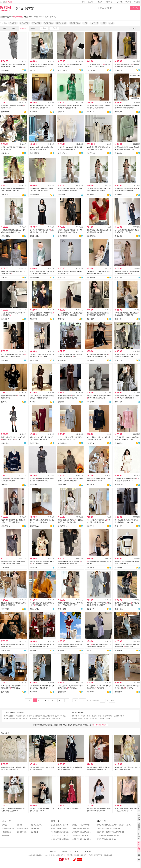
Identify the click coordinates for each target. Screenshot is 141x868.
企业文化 (65, 852)
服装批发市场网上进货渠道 (60, 828)
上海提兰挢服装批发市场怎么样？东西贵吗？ (82, 839)
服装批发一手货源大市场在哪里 (82, 825)
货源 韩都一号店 (34, 70)
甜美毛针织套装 (61, 23)
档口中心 (110, 2)
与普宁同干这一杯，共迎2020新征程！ (110, 828)
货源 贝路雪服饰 (91, 360)
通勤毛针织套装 (75, 23)
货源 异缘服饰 (91, 153)
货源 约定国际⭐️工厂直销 (6, 236)
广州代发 (5, 825)
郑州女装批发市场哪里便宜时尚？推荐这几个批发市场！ (115, 825)
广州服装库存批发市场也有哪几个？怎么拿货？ (82, 832)
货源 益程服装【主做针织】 (63, 360)
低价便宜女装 (7, 836)
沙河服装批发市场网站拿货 (60, 825)
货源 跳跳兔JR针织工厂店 (63, 195)
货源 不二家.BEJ (6, 609)
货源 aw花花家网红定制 (120, 153)
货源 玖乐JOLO (63, 319)
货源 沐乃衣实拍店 (120, 70)
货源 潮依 (33, 402)
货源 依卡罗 (90, 609)
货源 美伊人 (90, 195)
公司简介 (53, 852)
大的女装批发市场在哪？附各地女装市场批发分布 (61, 836)
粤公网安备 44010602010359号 (76, 855)
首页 (84, 2)
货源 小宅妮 (90, 402)
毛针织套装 (13, 23)
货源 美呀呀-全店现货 (34, 112)
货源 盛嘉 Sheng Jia (6, 319)
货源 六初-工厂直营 (120, 277)
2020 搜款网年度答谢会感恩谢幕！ (108, 836)
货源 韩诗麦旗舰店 (91, 568)
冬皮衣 (111, 23)
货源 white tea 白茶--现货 (6, 112)
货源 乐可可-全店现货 (120, 360)
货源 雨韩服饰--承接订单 (34, 319)
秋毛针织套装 (49, 23)
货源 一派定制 (63, 70)
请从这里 (6, 2)
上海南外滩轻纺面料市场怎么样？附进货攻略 (82, 836)
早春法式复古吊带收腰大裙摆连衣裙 (70, 809)
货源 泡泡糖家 (34, 360)
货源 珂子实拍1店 (91, 112)
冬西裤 (103, 23)
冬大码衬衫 (94, 23)
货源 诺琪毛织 (91, 236)
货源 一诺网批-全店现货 (120, 526)
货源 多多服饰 (63, 236)
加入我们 (76, 852)
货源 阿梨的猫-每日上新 (91, 319)
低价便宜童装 (35, 828)
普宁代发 (19, 825)
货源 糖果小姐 (91, 277)
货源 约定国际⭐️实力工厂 (120, 195)
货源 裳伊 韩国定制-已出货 (63, 112)
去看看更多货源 (101, 725)
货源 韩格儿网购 (34, 650)
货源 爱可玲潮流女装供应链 (63, 485)
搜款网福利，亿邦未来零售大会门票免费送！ (111, 832)
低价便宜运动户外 (22, 828)
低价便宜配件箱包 (8, 828)
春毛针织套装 (24, 23)
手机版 (119, 2)
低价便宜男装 (7, 832)
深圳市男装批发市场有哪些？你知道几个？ (82, 828)
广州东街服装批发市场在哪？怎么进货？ (61, 832)
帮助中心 (128, 2)
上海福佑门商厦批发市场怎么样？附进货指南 (61, 839)
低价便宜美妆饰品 (36, 825)
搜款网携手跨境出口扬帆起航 (107, 839)
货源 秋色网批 (34, 609)
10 (67, 700)
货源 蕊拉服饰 (34, 236)
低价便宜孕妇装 (22, 832)
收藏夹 (101, 2)
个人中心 (91, 2)
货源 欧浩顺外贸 (6, 70)
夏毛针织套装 (36, 23)
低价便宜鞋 (34, 832)
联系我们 (88, 852)
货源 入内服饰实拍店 (63, 153)
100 (75, 700)
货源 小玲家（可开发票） (120, 319)
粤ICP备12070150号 (57, 855)
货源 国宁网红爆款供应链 (120, 650)
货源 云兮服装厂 (34, 485)
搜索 (136, 8)
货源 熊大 (90, 650)
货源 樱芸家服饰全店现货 (34, 568)
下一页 (82, 700)
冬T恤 (85, 23)
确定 (112, 701)
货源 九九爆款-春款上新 (120, 112)
